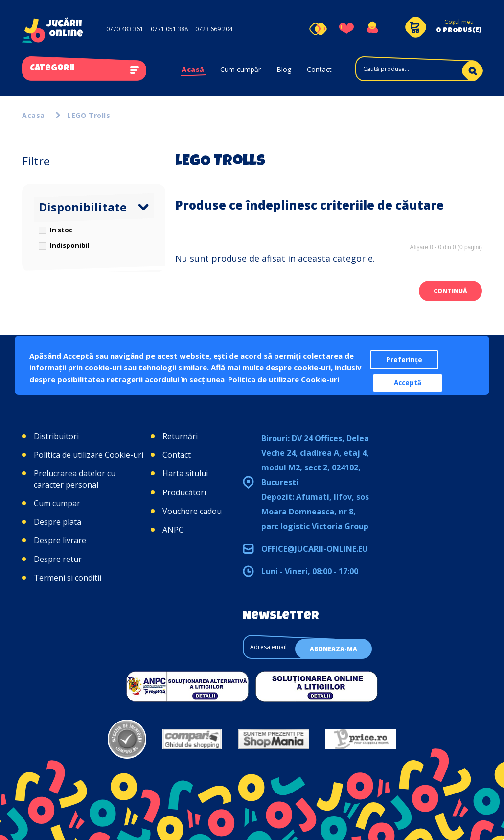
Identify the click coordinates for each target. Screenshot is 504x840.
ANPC (173, 530)
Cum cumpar (57, 503)
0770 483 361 (125, 29)
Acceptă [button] (408, 383)
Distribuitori (56, 436)
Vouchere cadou (192, 511)
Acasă (193, 69)
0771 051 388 (169, 29)
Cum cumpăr (241, 69)
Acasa (34, 115)
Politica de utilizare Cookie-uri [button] (284, 379)
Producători (184, 492)
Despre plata (57, 522)
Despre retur (58, 559)
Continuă (450, 291)
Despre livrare (60, 540)
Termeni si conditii (68, 578)
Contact (319, 69)
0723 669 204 (214, 29)
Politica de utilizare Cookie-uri (89, 455)
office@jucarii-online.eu (315, 549)
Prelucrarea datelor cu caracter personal (75, 479)
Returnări (180, 436)
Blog (284, 69)
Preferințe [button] (404, 360)
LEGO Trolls (89, 115)
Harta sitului (185, 473)
